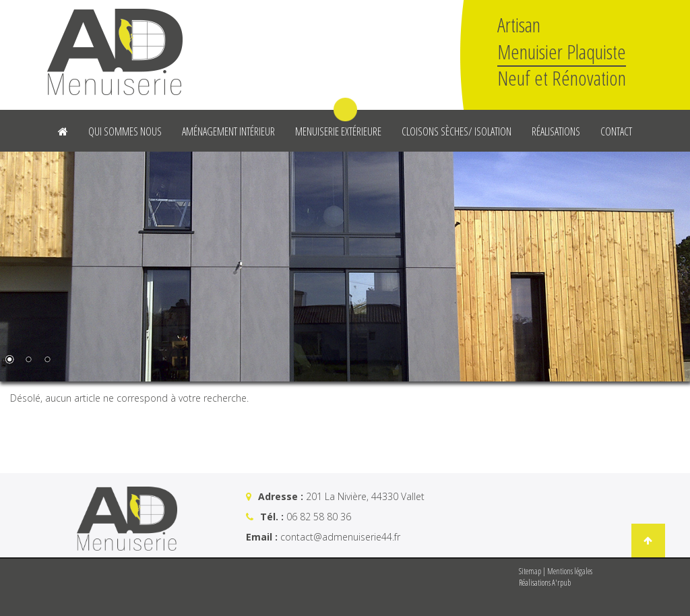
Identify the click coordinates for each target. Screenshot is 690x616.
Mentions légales (570, 571)
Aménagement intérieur (228, 131)
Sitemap (530, 571)
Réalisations (556, 131)
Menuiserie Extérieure (338, 131)
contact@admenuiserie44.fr (340, 537)
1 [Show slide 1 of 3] (9, 361)
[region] (345, 267)
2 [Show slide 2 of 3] (28, 361)
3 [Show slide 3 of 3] (47, 361)
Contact (616, 131)
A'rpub (561, 583)
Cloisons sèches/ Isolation (457, 131)
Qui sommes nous (125, 131)
